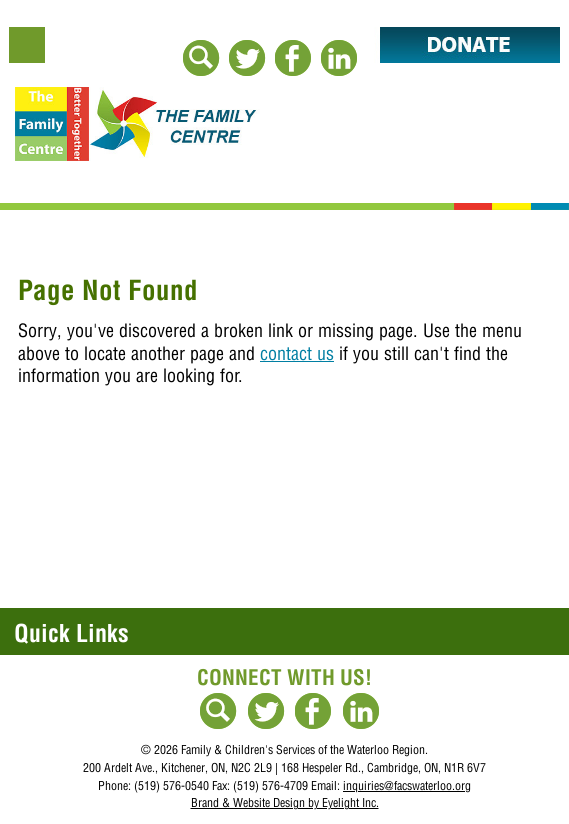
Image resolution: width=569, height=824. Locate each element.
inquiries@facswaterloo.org (407, 785)
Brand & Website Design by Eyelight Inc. (285, 802)
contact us (297, 353)
